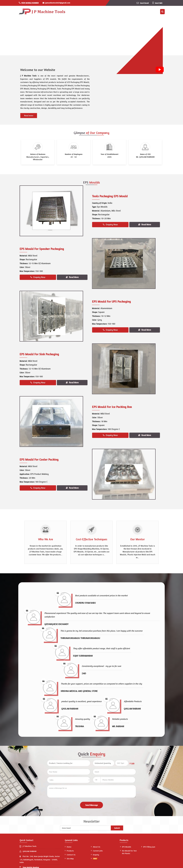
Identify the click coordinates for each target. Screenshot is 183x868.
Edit (132, 763)
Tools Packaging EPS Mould (110, 196)
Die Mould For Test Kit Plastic (129, 852)
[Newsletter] (85, 828)
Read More (145, 225)
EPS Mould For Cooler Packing (39, 460)
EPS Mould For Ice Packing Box (112, 407)
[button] (30, 3)
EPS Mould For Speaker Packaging (42, 249)
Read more (29, 116)
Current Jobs (98, 851)
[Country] (69, 780)
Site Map (70, 859)
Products (70, 851)
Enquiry (96, 855)
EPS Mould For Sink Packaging (39, 354)
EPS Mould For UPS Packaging (111, 301)
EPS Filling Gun (149, 847)
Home (69, 847)
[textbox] (122, 763)
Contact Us (71, 855)
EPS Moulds (127, 847)
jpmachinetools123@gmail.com (58, 3)
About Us (97, 847)
